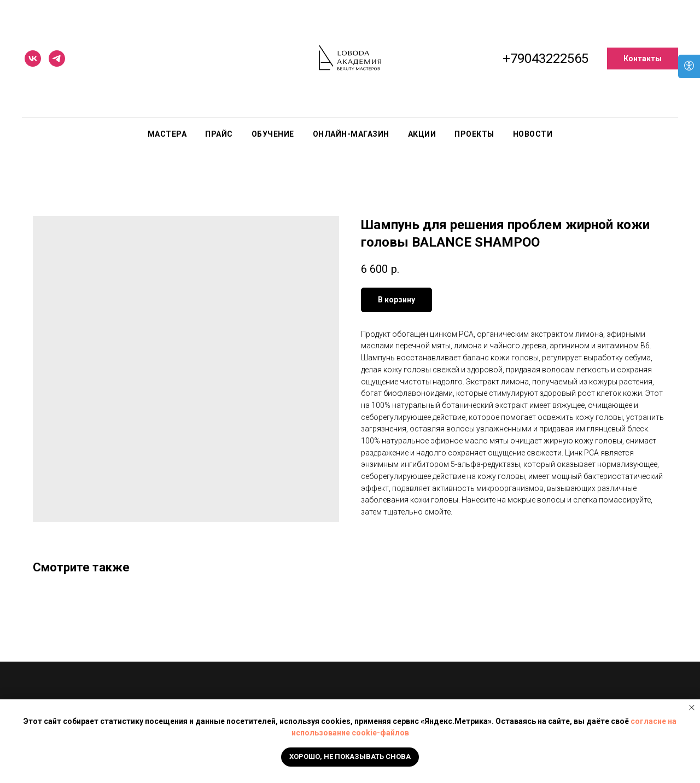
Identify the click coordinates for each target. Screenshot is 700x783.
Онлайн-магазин (351, 134)
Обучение (273, 134)
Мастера (167, 134)
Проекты (474, 134)
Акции (422, 134)
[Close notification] (692, 708)
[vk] (33, 59)
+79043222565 (546, 59)
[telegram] (57, 59)
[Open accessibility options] (689, 66)
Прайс (219, 134)
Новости (533, 134)
